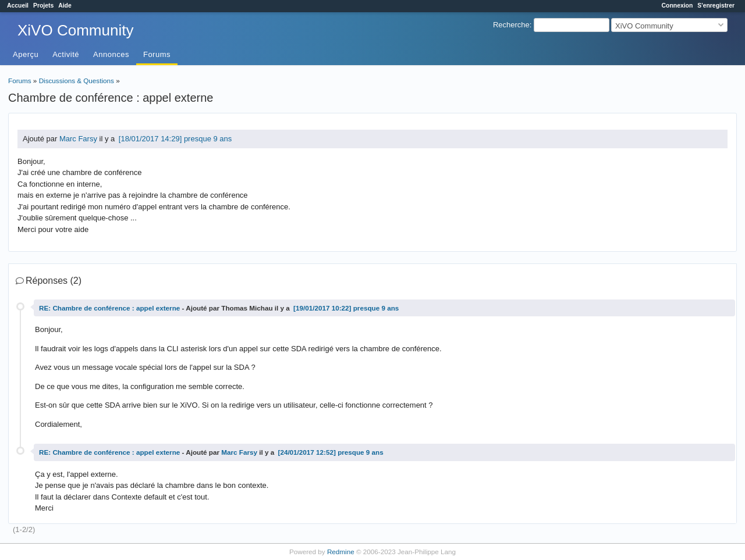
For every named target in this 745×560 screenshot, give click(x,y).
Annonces (111, 54)
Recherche (511, 25)
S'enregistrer (716, 6)
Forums (157, 54)
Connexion (677, 6)
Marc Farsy (78, 139)
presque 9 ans (208, 139)
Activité (66, 54)
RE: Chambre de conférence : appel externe (109, 308)
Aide (65, 6)
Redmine (341, 552)
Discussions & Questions (77, 81)
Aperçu (26, 54)
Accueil (18, 6)
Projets (43, 6)
